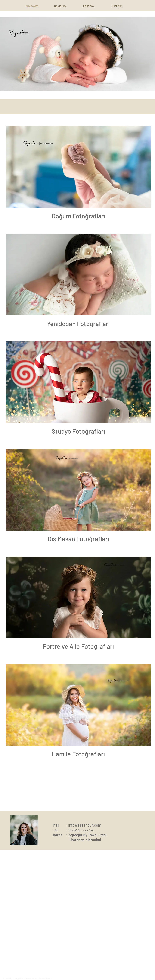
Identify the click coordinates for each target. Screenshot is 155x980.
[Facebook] (109, 978)
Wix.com (48, 978)
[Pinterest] (118, 978)
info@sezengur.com (85, 825)
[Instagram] (113, 978)
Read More (36, 962)
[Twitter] (122, 978)
